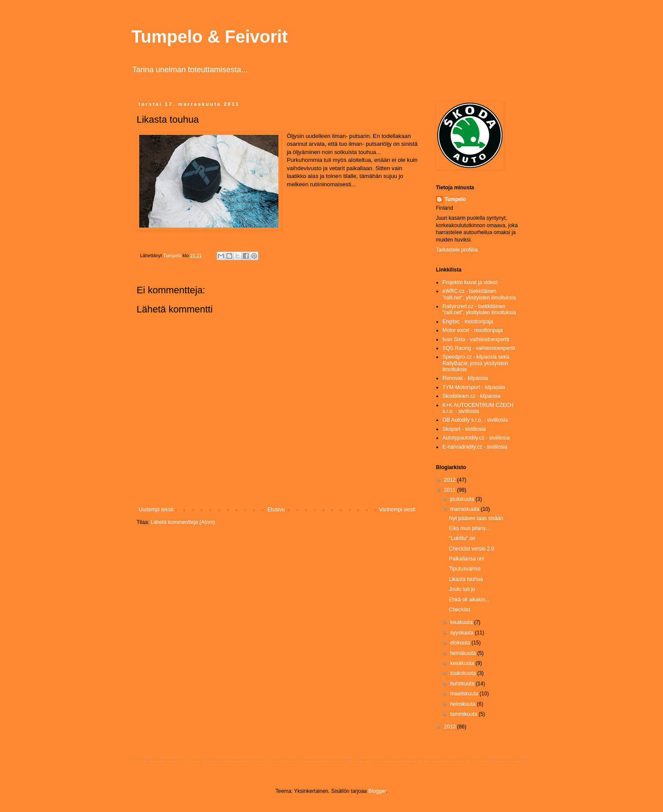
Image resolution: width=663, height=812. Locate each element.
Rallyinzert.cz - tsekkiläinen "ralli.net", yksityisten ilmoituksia (479, 309)
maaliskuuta (465, 694)
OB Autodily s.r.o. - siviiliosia (475, 420)
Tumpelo (173, 255)
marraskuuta (465, 509)
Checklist (460, 610)
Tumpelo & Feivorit (209, 37)
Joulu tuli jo (462, 589)
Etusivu (276, 510)
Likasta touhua (466, 579)
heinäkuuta (464, 653)
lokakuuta (462, 622)
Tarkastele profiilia (457, 250)
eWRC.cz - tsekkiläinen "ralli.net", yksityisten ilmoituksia (479, 294)
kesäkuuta (463, 663)
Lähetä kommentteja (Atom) (183, 522)
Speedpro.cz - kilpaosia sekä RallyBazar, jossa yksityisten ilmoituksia (476, 363)
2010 (451, 727)
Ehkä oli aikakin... (469, 600)
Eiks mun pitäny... (469, 528)
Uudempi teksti (156, 510)
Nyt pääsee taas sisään (476, 518)
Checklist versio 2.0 (472, 549)
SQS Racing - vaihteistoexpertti (479, 348)
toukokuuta (464, 673)
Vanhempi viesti (397, 510)
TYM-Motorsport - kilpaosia (474, 387)
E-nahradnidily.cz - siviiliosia (475, 447)
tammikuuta (464, 714)
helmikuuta (464, 704)
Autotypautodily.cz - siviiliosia (476, 438)
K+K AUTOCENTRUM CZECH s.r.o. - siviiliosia (478, 408)
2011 (451, 490)
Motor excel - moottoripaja (473, 330)
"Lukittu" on (462, 538)
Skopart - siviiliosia (464, 429)
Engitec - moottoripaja (468, 322)
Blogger (377, 791)
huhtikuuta (463, 684)
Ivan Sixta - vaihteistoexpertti (476, 339)
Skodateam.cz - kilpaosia (471, 396)
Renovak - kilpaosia (465, 378)
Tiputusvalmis (465, 569)
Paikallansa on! (467, 559)
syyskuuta (463, 633)
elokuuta (461, 643)
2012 (451, 480)
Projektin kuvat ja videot (470, 282)
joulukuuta (463, 499)
